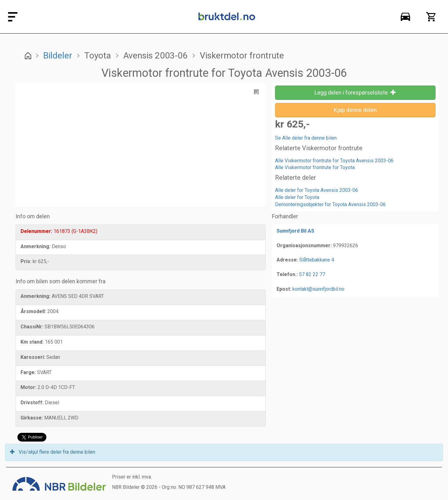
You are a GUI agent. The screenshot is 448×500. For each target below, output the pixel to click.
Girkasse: (32, 418)
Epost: (284, 289)
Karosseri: (33, 357)
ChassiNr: (32, 327)
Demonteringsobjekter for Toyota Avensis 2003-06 (330, 204)
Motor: (28, 387)
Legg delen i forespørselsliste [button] (355, 93)
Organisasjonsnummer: (304, 245)
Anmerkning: (35, 246)
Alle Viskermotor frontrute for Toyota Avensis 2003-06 (334, 161)
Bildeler (58, 56)
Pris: (26, 261)
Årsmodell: (33, 311)
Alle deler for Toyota (297, 197)
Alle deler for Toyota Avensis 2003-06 (317, 190)
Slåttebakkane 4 (317, 260)
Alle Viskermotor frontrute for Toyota (315, 167)
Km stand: (32, 342)
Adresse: (287, 260)
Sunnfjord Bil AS (295, 231)
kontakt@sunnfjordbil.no (318, 289)
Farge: (28, 372)
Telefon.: (287, 274)
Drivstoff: (32, 403)
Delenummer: (36, 231)
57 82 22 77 (312, 274)
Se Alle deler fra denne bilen (306, 138)
